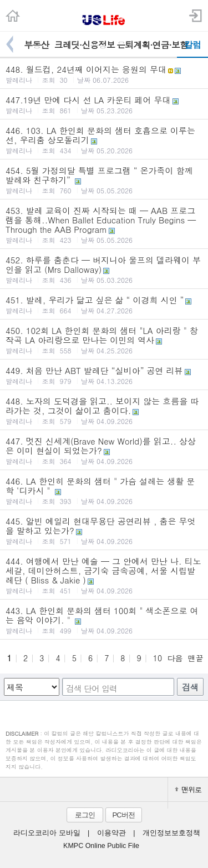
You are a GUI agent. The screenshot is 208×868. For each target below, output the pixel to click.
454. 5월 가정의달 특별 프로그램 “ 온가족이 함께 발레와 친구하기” (104, 180)
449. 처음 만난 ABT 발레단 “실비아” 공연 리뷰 (104, 375)
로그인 (85, 815)
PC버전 (123, 815)
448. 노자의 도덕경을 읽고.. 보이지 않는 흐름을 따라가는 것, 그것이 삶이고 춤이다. (104, 410)
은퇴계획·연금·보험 (147, 45)
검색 (190, 687)
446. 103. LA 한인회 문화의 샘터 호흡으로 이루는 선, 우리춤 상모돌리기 (104, 140)
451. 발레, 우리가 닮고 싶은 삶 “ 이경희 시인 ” (104, 305)
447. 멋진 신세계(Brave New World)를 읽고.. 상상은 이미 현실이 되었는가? (104, 450)
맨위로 (188, 789)
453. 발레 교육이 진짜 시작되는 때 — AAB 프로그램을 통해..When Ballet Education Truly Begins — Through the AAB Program (104, 225)
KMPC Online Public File (101, 846)
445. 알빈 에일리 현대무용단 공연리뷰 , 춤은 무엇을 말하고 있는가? (104, 530)
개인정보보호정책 (171, 833)
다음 (175, 658)
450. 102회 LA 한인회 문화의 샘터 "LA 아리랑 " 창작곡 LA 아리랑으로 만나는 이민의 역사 (104, 340)
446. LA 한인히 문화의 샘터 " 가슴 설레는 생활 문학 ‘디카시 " (104, 490)
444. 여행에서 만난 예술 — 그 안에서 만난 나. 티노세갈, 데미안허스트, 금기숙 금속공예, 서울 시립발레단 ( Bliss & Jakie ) (104, 575)
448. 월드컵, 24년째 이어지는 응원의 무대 (104, 74)
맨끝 (196, 658)
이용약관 (111, 833)
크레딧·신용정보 (85, 45)
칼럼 (192, 45)
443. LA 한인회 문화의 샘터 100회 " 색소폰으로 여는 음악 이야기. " (104, 620)
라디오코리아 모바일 (47, 833)
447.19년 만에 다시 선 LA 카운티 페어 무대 (104, 104)
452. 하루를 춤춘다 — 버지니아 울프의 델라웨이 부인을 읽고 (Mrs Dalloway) (104, 269)
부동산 (36, 45)
